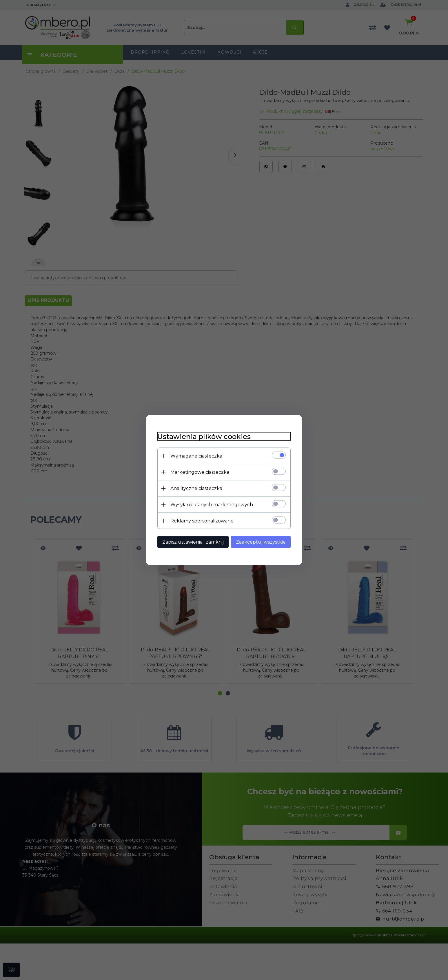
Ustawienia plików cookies (204, 437)
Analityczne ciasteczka (196, 488)
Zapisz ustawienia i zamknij (193, 542)
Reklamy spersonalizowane (202, 521)
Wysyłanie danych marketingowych (212, 505)
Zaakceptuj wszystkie (261, 542)
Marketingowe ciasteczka (200, 472)
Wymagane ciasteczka (196, 456)
